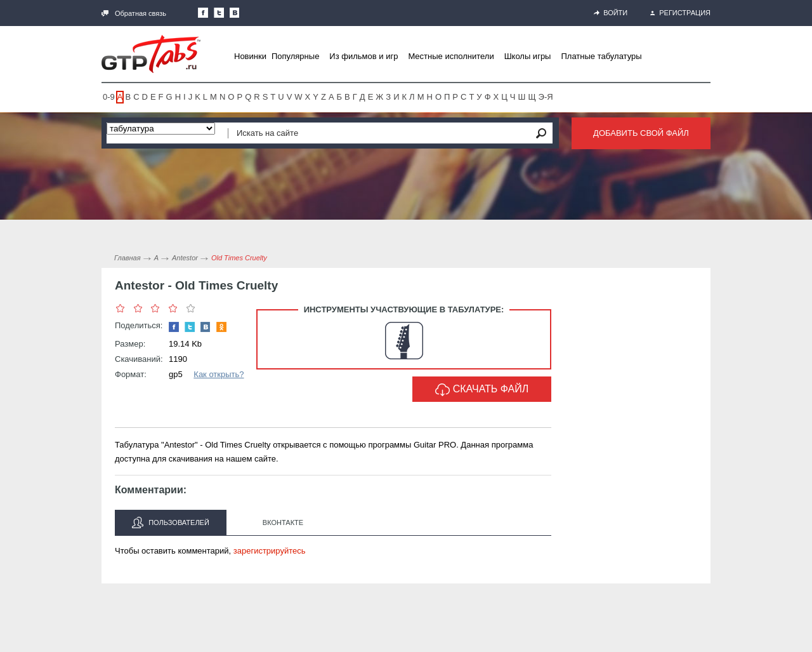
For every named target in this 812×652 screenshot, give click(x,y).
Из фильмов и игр (363, 56)
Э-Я (546, 97)
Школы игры (528, 56)
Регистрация (680, 13)
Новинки (250, 56)
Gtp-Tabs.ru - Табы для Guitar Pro (151, 54)
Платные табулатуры (601, 56)
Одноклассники (221, 327)
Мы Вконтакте (235, 13)
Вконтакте (283, 522)
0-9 (109, 97)
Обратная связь (134, 13)
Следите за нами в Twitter (219, 13)
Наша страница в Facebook (203, 13)
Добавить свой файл (641, 133)
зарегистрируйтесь (270, 551)
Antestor (185, 258)
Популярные (295, 56)
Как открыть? (219, 374)
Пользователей (171, 522)
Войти (611, 13)
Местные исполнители (451, 56)
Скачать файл (482, 390)
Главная (128, 258)
